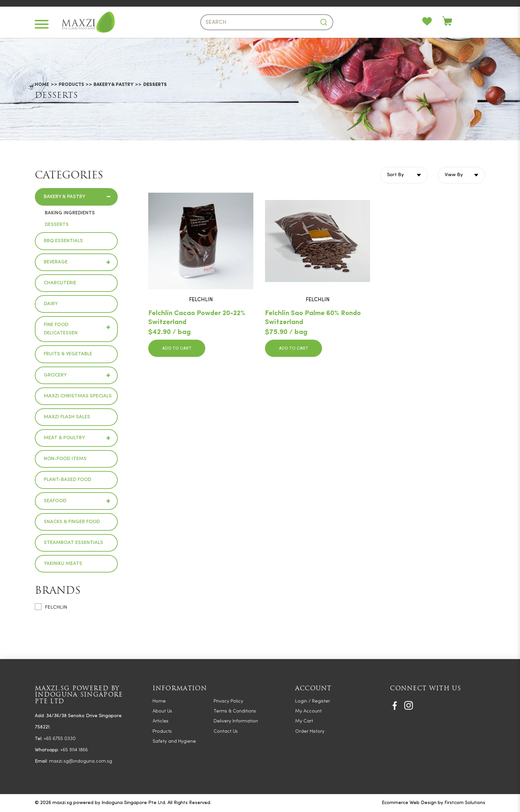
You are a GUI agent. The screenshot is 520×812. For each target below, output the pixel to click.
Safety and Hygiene (174, 742)
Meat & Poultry (64, 438)
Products (71, 85)
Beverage (56, 262)
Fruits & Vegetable (68, 354)
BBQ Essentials (63, 241)
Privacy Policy (228, 701)
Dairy (51, 304)
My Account (308, 711)
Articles (161, 721)
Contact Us (226, 732)
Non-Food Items (65, 459)
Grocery (55, 375)
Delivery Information (236, 721)
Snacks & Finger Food (72, 522)
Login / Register (313, 701)
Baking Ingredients (70, 213)
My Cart (304, 721)
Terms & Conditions (235, 711)
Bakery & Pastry (113, 85)
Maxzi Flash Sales (67, 417)
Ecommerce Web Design (409, 803)
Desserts (155, 85)
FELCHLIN (51, 607)
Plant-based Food (67, 480)
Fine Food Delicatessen (61, 329)
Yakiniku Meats (63, 564)
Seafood (55, 501)
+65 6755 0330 (60, 739)
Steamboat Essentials (73, 543)
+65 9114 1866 (74, 750)
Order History (310, 732)
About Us (162, 711)
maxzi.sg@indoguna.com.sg (81, 761)
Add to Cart (177, 349)
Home (42, 85)
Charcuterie (60, 283)
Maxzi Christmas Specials (78, 396)
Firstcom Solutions (465, 803)
